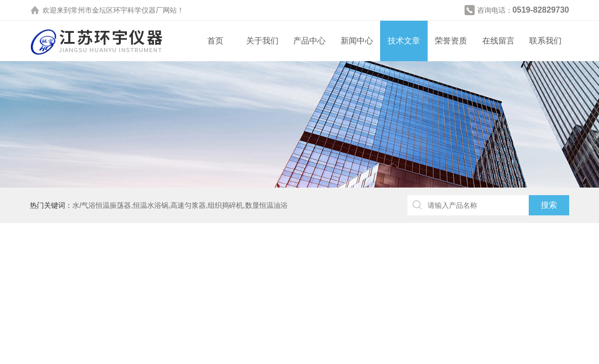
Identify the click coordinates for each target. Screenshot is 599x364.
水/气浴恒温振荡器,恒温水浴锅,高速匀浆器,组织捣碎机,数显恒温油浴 (180, 205)
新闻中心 (357, 41)
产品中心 (309, 41)
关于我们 (262, 41)
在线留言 (498, 41)
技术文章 (404, 41)
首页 (215, 41)
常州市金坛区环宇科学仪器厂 (117, 10)
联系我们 (545, 41)
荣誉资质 (451, 41)
